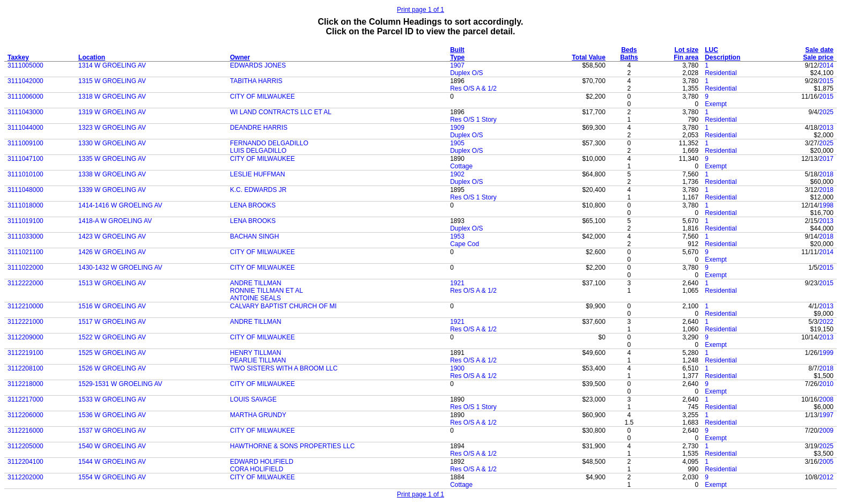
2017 (826, 159)
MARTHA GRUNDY (258, 415)
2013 (826, 128)
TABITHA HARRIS (256, 81)
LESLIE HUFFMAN (258, 174)
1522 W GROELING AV (112, 337)
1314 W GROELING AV (112, 65)
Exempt (716, 104)
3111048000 (25, 190)
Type (457, 57)
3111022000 (25, 268)
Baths (629, 57)
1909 (457, 128)
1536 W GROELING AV (112, 415)
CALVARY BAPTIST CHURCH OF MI (283, 306)
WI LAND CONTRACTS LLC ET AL (281, 112)
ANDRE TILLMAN (256, 283)
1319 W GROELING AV (112, 112)
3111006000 (25, 97)
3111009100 (25, 143)
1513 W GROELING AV (112, 283)
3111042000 (25, 81)
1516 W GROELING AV (112, 306)
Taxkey (18, 57)
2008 (826, 399)
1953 (457, 236)
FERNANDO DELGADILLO (269, 143)
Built (457, 50)
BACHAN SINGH (254, 236)
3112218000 (25, 384)
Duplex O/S (466, 73)
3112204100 (25, 462)
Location (92, 57)
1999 (826, 353)
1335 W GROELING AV (112, 159)
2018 (826, 174)
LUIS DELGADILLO (258, 151)
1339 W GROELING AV (112, 190)
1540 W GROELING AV (112, 446)
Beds (629, 50)
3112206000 (25, 415)
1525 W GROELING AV (112, 353)
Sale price (818, 57)
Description (722, 57)
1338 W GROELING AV (112, 174)
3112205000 (25, 446)
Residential (721, 73)
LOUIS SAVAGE (253, 399)
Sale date (819, 50)
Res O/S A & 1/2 (473, 88)
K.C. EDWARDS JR (259, 190)
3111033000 (25, 236)
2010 (826, 384)
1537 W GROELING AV (112, 431)
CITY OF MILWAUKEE (263, 97)
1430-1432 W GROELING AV (120, 268)
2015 (826, 81)
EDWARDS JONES (258, 65)
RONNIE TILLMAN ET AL (267, 291)
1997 (826, 415)
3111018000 (25, 205)
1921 (457, 283)
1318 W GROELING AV (112, 97)
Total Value (588, 57)
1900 (457, 368)
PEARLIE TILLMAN (258, 360)
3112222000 (25, 283)
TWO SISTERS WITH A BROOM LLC (284, 368)
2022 (826, 322)
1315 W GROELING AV (112, 81)
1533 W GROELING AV (112, 399)
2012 (826, 477)
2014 (826, 65)
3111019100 (25, 221)
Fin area (686, 57)
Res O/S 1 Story (473, 120)
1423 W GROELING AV (112, 236)
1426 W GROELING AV (112, 252)
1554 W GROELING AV (112, 477)
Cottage (461, 166)
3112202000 (25, 477)
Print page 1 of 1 (420, 10)
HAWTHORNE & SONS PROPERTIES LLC (293, 446)
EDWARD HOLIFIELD (262, 462)
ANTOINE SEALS (256, 298)
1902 (457, 174)
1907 (457, 65)
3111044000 (25, 128)
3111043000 (25, 112)
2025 (826, 112)
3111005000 (25, 65)
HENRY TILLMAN (256, 353)
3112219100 (25, 353)
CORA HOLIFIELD (257, 469)
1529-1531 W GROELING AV (120, 384)
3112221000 (25, 322)
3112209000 (25, 337)
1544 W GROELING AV (112, 462)
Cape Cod (464, 244)
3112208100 (25, 368)
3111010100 (25, 174)
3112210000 (25, 306)
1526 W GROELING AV (112, 368)
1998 (826, 205)
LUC (711, 50)
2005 (826, 462)
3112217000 (25, 399)
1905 (457, 143)
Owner (240, 57)
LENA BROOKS (253, 205)
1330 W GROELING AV (112, 143)
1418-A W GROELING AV (115, 221)
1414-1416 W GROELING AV (120, 205)
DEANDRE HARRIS (259, 128)
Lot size (687, 50)
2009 (826, 431)
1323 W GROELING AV (112, 128)
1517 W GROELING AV (112, 322)
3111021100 (25, 252)
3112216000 (25, 431)
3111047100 (25, 159)
